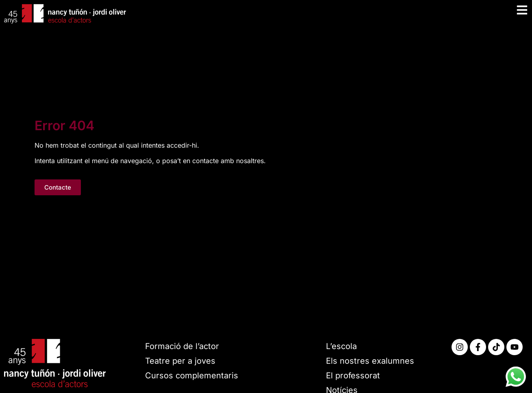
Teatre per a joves (180, 361)
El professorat (353, 376)
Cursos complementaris (192, 376)
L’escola (341, 346)
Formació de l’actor (182, 346)
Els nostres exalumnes (370, 361)
